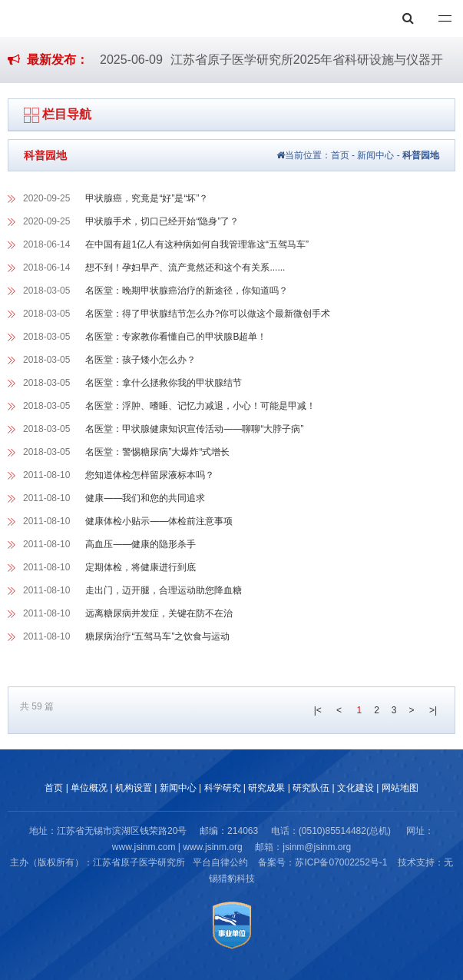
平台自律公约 (220, 862)
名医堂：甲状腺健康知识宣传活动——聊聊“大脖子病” (194, 429)
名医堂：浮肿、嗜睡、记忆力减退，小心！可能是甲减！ (200, 406)
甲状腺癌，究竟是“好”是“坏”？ (147, 198)
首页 (340, 155)
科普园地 (421, 155)
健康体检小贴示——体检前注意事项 (159, 521)
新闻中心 (375, 155)
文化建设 (356, 788)
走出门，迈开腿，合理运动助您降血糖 (164, 590)
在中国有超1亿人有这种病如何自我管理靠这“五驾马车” (197, 244)
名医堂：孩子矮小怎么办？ (141, 360)
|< (318, 710)
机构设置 (134, 788)
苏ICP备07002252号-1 (341, 862)
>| (433, 710)
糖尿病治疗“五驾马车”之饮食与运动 (157, 636)
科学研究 (223, 788)
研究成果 (266, 788)
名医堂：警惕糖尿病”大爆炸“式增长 (157, 452)
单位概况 (89, 788)
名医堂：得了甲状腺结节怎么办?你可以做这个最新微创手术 (208, 314)
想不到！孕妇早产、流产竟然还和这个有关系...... (185, 267)
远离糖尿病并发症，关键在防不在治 (159, 613)
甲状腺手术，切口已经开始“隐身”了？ (162, 221)
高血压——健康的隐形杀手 (141, 544)
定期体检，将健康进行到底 (141, 567)
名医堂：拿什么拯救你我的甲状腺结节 (164, 383)
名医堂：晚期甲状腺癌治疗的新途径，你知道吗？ (187, 291)
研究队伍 (311, 788)
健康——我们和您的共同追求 (145, 498)
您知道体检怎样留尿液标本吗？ (150, 475)
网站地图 (400, 788)
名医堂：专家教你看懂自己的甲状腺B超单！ (176, 337)
